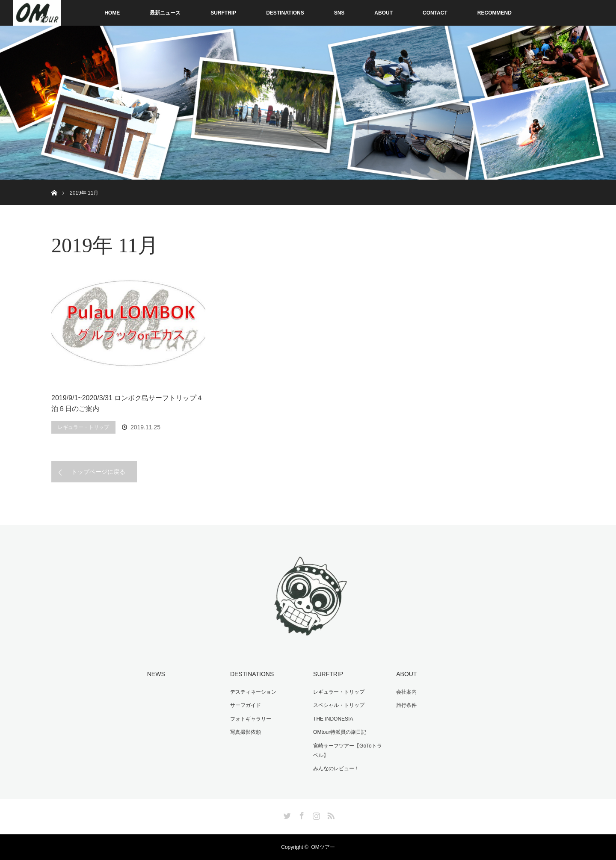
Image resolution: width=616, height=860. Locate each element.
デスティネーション (253, 692)
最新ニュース (165, 13)
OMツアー (323, 847)
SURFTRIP (223, 13)
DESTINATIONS (285, 13)
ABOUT (384, 13)
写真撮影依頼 (246, 732)
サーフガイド (246, 705)
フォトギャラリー (251, 719)
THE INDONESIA (333, 719)
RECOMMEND (495, 13)
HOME (112, 13)
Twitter (286, 814)
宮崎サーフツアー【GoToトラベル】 (348, 751)
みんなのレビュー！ (336, 768)
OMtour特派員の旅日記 (340, 732)
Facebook (301, 814)
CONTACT (435, 13)
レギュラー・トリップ (83, 427)
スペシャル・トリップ (339, 705)
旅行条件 (406, 705)
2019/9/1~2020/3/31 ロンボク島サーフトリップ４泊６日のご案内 (127, 403)
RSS (330, 814)
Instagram (315, 814)
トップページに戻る (98, 472)
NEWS (156, 674)
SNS (339, 13)
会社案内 (406, 692)
